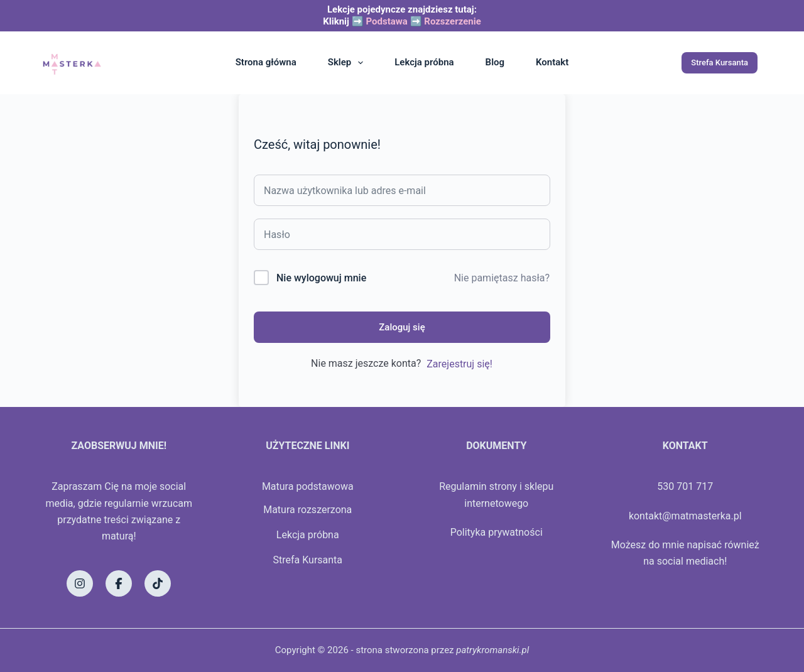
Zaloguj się (402, 327)
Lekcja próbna (424, 62)
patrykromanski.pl (492, 650)
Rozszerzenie (453, 21)
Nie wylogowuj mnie (321, 278)
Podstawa (386, 21)
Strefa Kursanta (720, 62)
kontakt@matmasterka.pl (685, 516)
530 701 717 (685, 486)
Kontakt (552, 62)
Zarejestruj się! (459, 364)
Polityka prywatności (497, 532)
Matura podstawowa (308, 486)
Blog (495, 62)
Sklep (348, 63)
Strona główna (266, 62)
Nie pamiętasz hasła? (502, 278)
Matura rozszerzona (307, 510)
